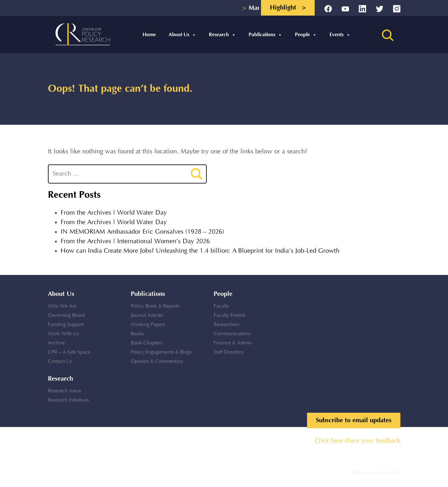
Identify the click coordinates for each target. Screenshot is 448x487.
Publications (265, 35)
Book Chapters (147, 343)
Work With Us (63, 334)
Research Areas (64, 391)
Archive (56, 343)
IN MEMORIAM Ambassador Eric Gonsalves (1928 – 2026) (142, 232)
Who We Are (62, 306)
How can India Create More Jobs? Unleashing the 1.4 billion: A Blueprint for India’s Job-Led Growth (200, 251)
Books (137, 334)
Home (149, 35)
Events (340, 35)
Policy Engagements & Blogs (161, 352)
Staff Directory (229, 352)
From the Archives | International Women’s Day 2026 (135, 241)
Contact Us (60, 361)
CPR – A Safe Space (69, 352)
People (306, 35)
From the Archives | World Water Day (114, 213)
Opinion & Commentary (157, 361)
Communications (232, 334)
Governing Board (66, 315)
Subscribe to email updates (354, 420)
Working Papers (148, 325)
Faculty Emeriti (229, 315)
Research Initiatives (68, 400)
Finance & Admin (233, 343)
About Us (182, 35)
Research (222, 35)
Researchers (227, 325)
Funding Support (66, 325)
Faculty (221, 306)
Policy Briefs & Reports (155, 306)
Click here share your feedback (358, 441)
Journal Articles (147, 315)
